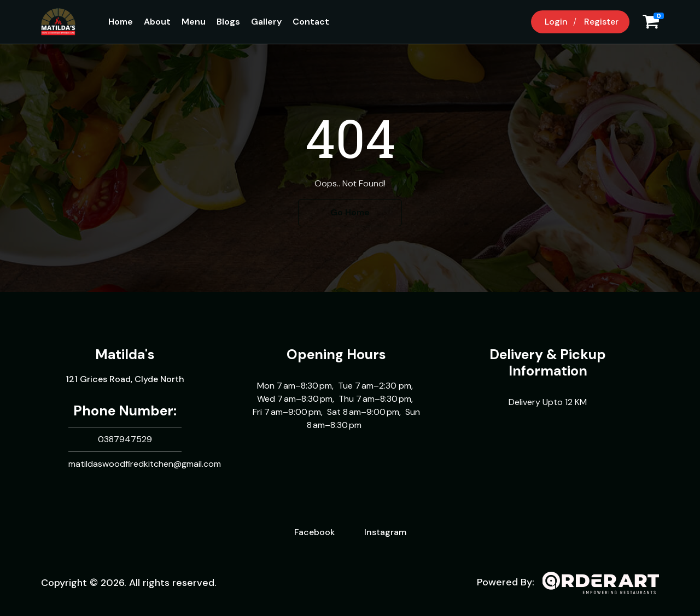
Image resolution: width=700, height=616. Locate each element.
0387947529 (125, 439)
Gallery (266, 22)
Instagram (385, 532)
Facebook (314, 532)
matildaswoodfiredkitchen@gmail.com (145, 464)
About (157, 22)
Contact (311, 22)
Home (121, 22)
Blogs (228, 22)
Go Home (350, 212)
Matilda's (125, 354)
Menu (194, 22)
